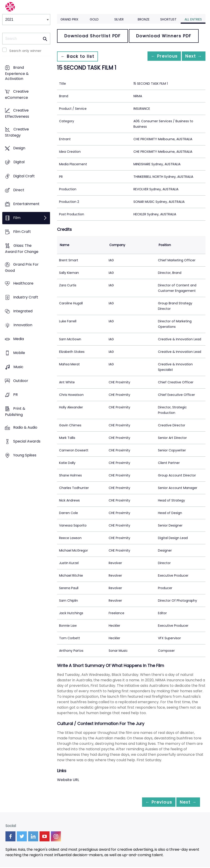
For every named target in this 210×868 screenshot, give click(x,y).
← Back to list (79, 56)
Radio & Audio (25, 427)
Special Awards (27, 441)
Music (18, 367)
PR (15, 395)
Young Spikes (25, 455)
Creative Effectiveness (17, 114)
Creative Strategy (17, 132)
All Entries (193, 19)
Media (19, 339)
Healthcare (23, 283)
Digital (19, 162)
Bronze (144, 19)
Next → (192, 56)
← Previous (158, 56)
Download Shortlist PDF (92, 36)
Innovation (23, 325)
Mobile (19, 353)
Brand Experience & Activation (17, 73)
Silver (119, 19)
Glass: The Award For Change (22, 249)
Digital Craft (24, 176)
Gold (94, 19)
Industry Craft (26, 297)
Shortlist (168, 19)
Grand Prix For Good (22, 267)
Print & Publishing (15, 412)
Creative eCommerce (17, 95)
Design (19, 148)
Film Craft (22, 232)
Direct (19, 190)
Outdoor (21, 381)
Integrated (23, 311)
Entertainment (26, 204)
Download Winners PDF (164, 36)
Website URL (68, 780)
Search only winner (25, 51)
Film (17, 218)
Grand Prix (69, 19)
